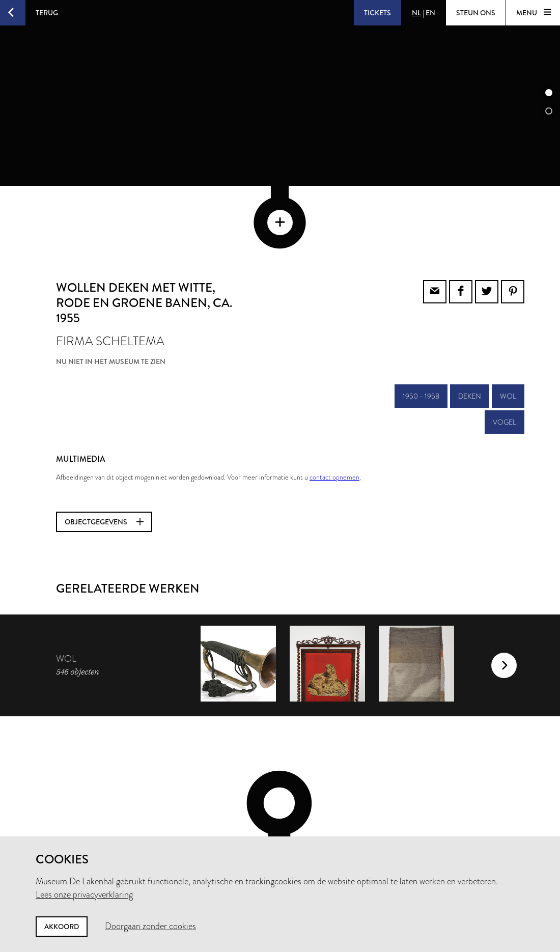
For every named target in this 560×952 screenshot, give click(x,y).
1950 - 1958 (421, 327)
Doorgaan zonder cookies (150, 926)
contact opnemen (334, 408)
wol (508, 327)
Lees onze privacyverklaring (84, 894)
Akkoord (62, 927)
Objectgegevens (104, 453)
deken (470, 327)
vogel (505, 353)
